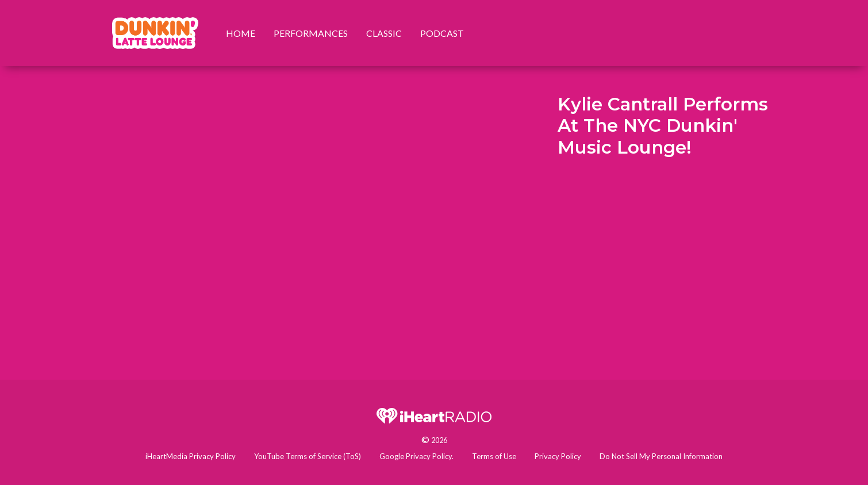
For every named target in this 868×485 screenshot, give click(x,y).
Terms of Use (494, 456)
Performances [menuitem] (311, 33)
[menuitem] (155, 33)
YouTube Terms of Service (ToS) (308, 456)
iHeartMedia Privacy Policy (191, 456)
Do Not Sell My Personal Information (661, 456)
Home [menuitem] (241, 33)
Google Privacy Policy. (416, 456)
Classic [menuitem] (384, 33)
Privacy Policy (558, 456)
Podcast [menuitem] (442, 33)
